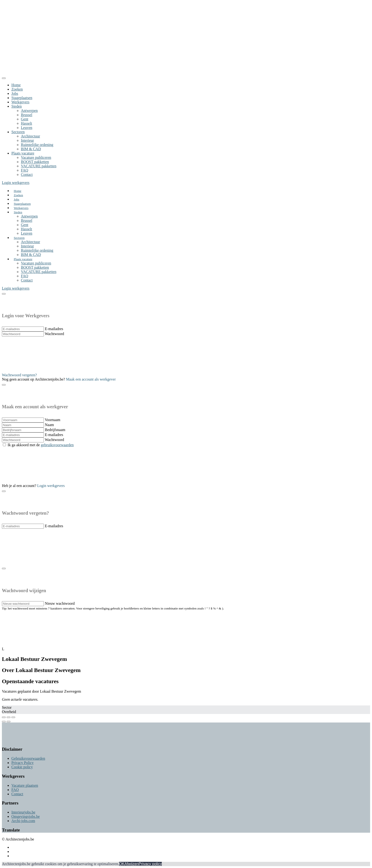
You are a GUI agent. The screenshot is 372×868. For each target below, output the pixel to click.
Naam (49, 425)
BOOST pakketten (35, 162)
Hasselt (26, 123)
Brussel (27, 115)
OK (122, 864)
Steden (17, 106)
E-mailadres (54, 329)
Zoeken (17, 89)
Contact (27, 175)
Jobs (15, 93)
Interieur (27, 140)
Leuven (27, 128)
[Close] (4, 78)
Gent (25, 119)
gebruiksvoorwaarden (57, 445)
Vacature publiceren (36, 157)
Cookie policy (22, 767)
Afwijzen (132, 864)
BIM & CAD (31, 149)
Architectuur (30, 136)
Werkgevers (20, 102)
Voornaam (53, 420)
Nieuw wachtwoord (60, 603)
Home (16, 85)
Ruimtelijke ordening (37, 145)
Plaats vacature (23, 153)
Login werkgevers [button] (16, 183)
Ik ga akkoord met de (41, 445)
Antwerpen (29, 111)
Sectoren (18, 132)
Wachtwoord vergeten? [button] (19, 375)
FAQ (25, 170)
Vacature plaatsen (25, 785)
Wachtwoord (54, 334)
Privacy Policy (23, 763)
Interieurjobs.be (23, 812)
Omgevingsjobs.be (26, 816)
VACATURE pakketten (39, 166)
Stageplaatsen (22, 98)
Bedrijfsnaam (55, 430)
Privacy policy (150, 864)
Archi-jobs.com (23, 821)
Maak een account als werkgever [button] (91, 379)
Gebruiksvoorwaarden (28, 758)
